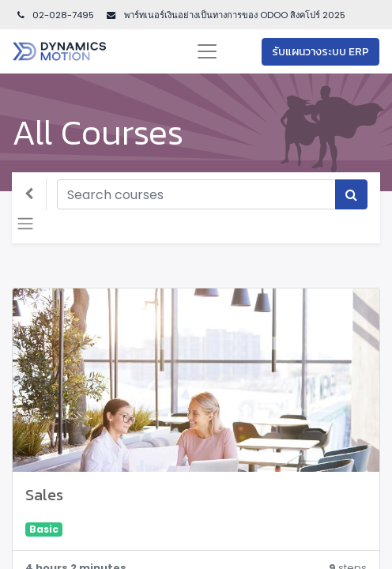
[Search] (351, 194)
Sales (44, 495)
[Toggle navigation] (25, 224)
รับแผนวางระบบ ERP (320, 52)
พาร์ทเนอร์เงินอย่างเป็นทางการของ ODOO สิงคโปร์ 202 (231, 15)
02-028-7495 (55, 15)
